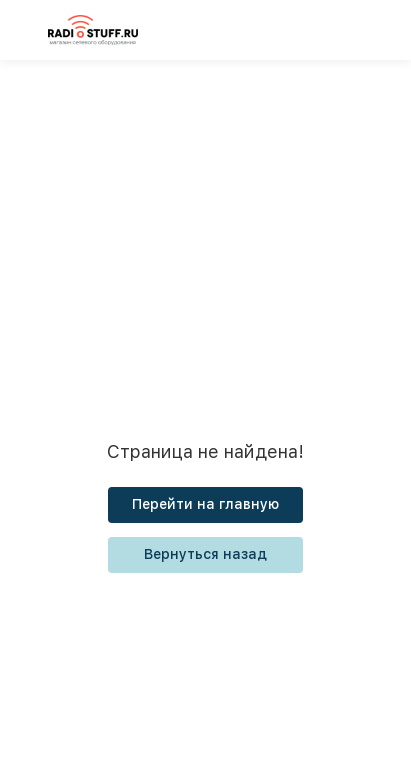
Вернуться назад (205, 554)
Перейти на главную (205, 504)
